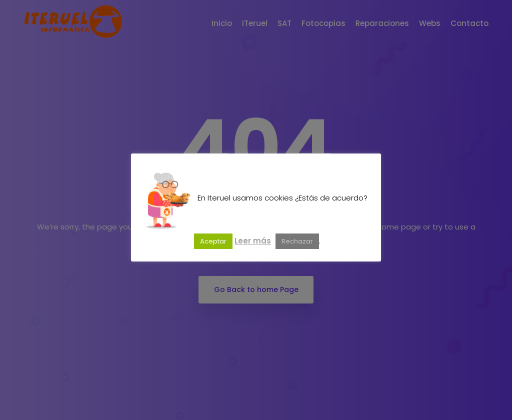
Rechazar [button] (297, 241)
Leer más (253, 241)
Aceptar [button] (213, 241)
